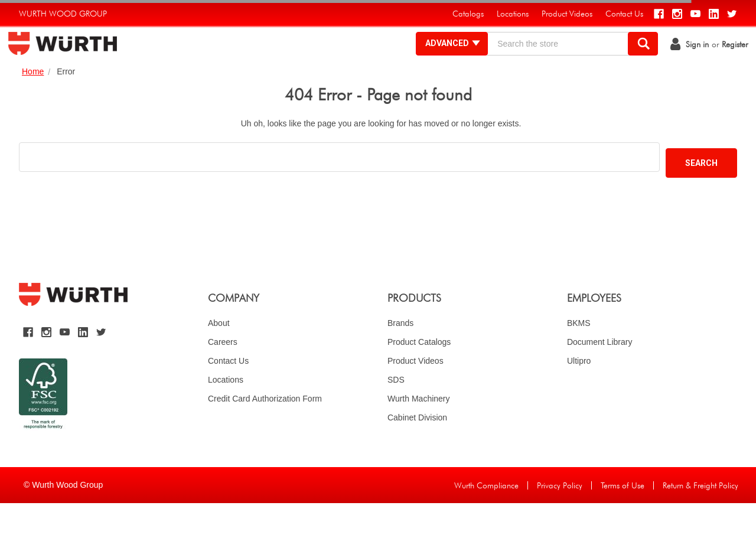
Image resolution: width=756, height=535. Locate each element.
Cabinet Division (417, 449)
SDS (396, 412)
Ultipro (579, 393)
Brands (400, 355)
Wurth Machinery (419, 430)
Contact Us (228, 393)
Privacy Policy (560, 517)
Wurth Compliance (486, 517)
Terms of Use (623, 517)
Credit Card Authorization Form (265, 430)
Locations (226, 412)
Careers (223, 374)
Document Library (600, 374)
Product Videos (416, 393)
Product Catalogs (419, 374)
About (219, 355)
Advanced (443, 59)
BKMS (579, 355)
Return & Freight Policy (700, 517)
